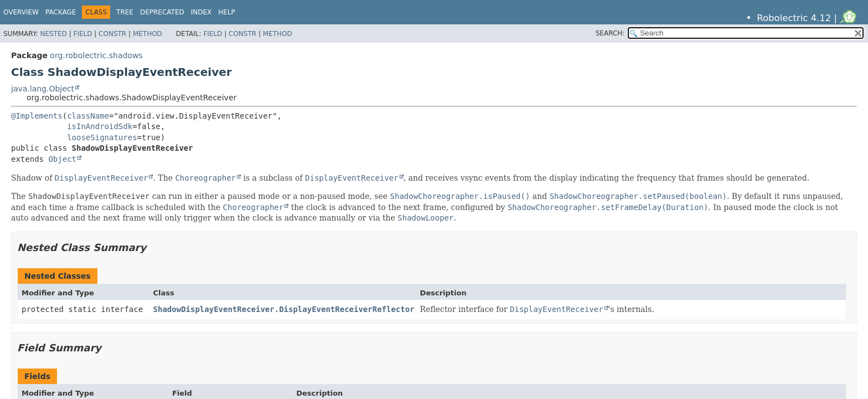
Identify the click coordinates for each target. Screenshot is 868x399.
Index (201, 12)
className (88, 116)
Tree (125, 12)
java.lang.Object (43, 89)
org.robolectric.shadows (96, 55)
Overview (21, 12)
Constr (112, 34)
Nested (53, 34)
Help (227, 12)
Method (148, 34)
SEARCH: (610, 33)
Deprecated (162, 12)
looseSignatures (102, 137)
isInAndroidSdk (100, 126)
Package (61, 12)
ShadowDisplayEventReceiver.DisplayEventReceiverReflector (284, 309)
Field (82, 34)
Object (62, 159)
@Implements (37, 116)
